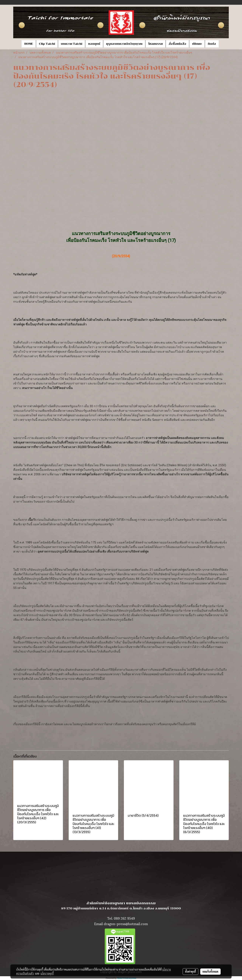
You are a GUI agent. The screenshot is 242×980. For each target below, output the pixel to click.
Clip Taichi (47, 44)
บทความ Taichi (72, 44)
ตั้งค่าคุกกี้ (190, 971)
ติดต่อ (212, 44)
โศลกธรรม (156, 44)
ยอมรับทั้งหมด (210, 971)
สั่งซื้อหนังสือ (177, 44)
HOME (29, 44)
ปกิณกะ (197, 44)
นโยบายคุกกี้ (47, 973)
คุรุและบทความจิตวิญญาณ (124, 44)
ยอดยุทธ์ (94, 44)
